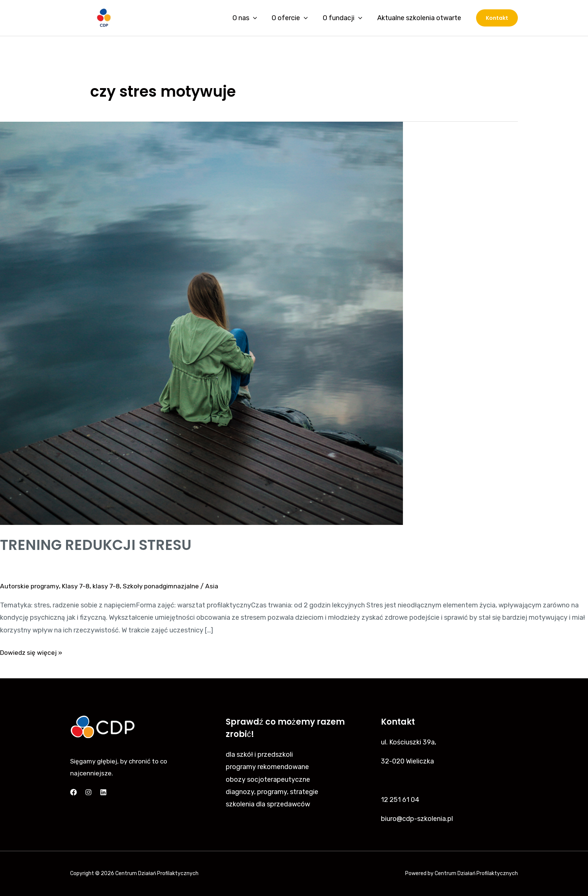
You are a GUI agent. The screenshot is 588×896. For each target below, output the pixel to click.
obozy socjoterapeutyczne (268, 780)
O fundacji (345, 18)
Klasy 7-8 (78, 586)
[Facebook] (73, 792)
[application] (258, 18)
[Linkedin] (103, 792)
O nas (250, 18)
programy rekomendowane (267, 767)
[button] (497, 18)
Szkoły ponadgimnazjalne (166, 586)
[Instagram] (88, 792)
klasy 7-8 (110, 586)
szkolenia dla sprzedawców (268, 804)
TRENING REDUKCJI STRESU (99, 545)
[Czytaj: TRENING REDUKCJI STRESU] (201, 323)
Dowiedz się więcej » (32, 652)
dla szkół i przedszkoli (259, 755)
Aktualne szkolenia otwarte (420, 18)
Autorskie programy (30, 586)
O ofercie (293, 18)
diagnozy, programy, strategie (272, 792)
